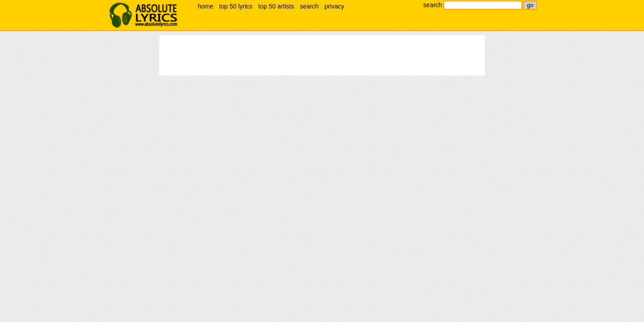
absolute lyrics (143, 15)
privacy (334, 6)
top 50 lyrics (236, 6)
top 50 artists (276, 6)
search (309, 6)
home (205, 6)
